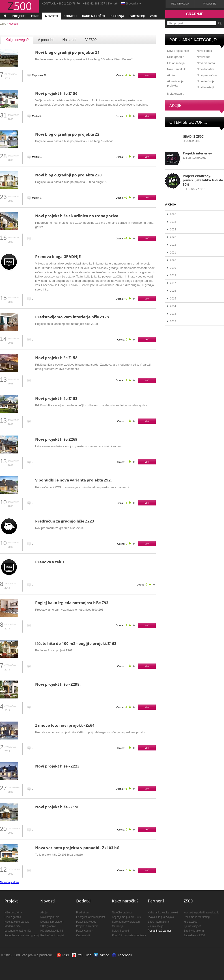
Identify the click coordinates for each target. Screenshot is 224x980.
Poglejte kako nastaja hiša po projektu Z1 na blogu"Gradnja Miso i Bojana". (84, 59)
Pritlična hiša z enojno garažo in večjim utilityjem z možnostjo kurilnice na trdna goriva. (92, 405)
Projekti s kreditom (87, 926)
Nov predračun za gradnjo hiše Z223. (59, 528)
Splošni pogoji (120, 931)
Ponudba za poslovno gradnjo (22, 935)
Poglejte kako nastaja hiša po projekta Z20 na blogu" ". (71, 182)
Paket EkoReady (86, 922)
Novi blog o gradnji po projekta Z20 (68, 175)
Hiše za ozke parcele (17, 922)
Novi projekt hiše (178, 51)
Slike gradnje (176, 57)
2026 (173, 214)
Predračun (82, 913)
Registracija (180, 4)
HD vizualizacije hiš (52, 931)
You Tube (84, 955)
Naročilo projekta (122, 913)
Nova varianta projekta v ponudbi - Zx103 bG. (78, 848)
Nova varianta (206, 63)
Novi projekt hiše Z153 (56, 398)
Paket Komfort (85, 931)
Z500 (153, 16)
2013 (173, 314)
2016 (173, 291)
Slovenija (132, 3)
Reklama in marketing (197, 917)
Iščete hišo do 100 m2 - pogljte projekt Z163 (76, 643)
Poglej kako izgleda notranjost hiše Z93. (72, 603)
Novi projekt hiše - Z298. (58, 684)
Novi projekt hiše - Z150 (57, 807)
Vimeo (104, 955)
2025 (173, 222)
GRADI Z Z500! (194, 136)
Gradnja (117, 16)
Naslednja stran (9, 882)
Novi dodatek (205, 69)
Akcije (171, 75)
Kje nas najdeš (193, 926)
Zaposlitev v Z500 (194, 935)
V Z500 (91, 40)
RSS (66, 955)
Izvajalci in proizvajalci (161, 917)
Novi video (204, 57)
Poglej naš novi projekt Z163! (54, 650)
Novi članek (204, 51)
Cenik (35, 16)
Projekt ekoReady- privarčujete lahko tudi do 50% (203, 180)
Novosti (52, 16)
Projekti (19, 16)
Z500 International (159, 922)
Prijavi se (209, 4)
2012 (173, 321)
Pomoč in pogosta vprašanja (129, 935)
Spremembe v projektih (126, 922)
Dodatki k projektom (52, 922)
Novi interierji (205, 87)
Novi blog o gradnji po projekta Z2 (67, 134)
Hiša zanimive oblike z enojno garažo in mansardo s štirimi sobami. (79, 446)
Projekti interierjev (197, 153)
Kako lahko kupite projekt (163, 913)
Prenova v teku (50, 562)
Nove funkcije (206, 81)
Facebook (125, 955)
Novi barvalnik (176, 69)
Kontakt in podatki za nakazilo (201, 913)
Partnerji (137, 16)
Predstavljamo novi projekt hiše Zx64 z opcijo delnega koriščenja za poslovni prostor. (91, 732)
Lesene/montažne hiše (18, 931)
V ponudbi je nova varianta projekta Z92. (73, 480)
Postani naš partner (159, 931)
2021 (173, 253)
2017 (173, 283)
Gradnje (195, 14)
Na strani (69, 40)
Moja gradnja (176, 94)
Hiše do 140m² (13, 913)
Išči (220, 24)
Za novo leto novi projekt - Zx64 (65, 725)
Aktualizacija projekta (175, 83)
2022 (173, 245)
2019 (173, 268)
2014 (173, 306)
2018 (173, 275)
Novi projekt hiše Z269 (56, 439)
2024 (173, 230)
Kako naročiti (94, 16)
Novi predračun (207, 75)
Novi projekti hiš (50, 917)
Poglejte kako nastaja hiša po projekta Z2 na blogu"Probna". (74, 141)
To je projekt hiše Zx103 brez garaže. (59, 855)
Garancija (118, 926)
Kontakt (113, 3)
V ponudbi (45, 40)
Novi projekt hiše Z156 (56, 93)
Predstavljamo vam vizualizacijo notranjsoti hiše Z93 (69, 610)
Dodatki (70, 16)
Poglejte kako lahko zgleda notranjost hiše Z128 (67, 324)
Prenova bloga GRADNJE (58, 257)
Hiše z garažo (13, 917)
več (147, 75)
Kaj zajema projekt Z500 (126, 917)
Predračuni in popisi (52, 935)
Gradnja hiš (83, 935)
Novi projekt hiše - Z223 (57, 766)
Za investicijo (156, 926)
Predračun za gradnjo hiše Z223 (65, 521)
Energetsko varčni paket (91, 917)
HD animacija (176, 63)
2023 (173, 237)
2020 (173, 260)
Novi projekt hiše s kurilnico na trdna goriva (77, 216)
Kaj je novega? (17, 40)
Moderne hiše (13, 926)
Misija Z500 (191, 922)
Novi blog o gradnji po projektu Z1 (67, 52)
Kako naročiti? (125, 901)
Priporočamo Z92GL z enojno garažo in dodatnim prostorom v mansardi (82, 487)
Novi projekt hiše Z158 (56, 358)
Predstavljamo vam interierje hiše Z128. (73, 317)
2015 (173, 299)
